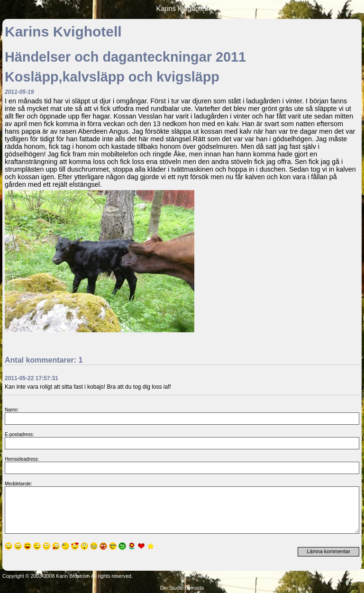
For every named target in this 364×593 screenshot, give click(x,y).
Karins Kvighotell (182, 9)
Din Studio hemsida (182, 588)
